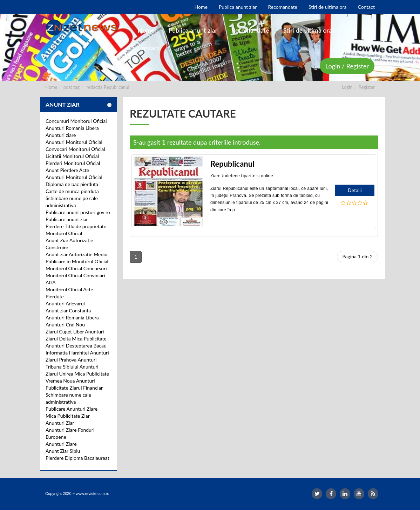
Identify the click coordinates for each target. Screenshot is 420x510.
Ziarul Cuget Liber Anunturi (75, 332)
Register (367, 87)
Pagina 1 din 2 (357, 256)
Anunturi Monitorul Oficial (74, 142)
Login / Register (347, 66)
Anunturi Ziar (60, 423)
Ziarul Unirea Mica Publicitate (77, 374)
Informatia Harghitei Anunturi (77, 353)
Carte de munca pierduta (72, 191)
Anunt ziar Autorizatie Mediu (76, 254)
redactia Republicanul (108, 87)
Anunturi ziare (61, 135)
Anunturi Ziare (61, 444)
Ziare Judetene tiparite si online (242, 175)
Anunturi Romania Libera (72, 128)
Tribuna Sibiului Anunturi (72, 367)
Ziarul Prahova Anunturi (71, 360)
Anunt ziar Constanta (68, 310)
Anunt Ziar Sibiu (63, 451)
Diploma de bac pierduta (72, 184)
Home (51, 87)
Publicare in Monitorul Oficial (77, 261)
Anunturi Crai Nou (65, 324)
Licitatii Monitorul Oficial (72, 156)
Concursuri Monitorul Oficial (76, 121)
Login (347, 87)
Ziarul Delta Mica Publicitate (76, 339)
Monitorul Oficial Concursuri (76, 268)
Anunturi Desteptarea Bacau (76, 346)
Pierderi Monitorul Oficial (73, 163)
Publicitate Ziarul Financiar (74, 388)
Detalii (355, 190)
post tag (72, 87)
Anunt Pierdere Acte (67, 170)
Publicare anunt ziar (67, 219)
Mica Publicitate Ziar (68, 416)
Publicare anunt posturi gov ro (78, 212)
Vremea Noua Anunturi (70, 381)
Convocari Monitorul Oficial (75, 149)
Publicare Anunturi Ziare (72, 409)
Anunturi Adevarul (65, 303)
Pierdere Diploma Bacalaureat (77, 458)
